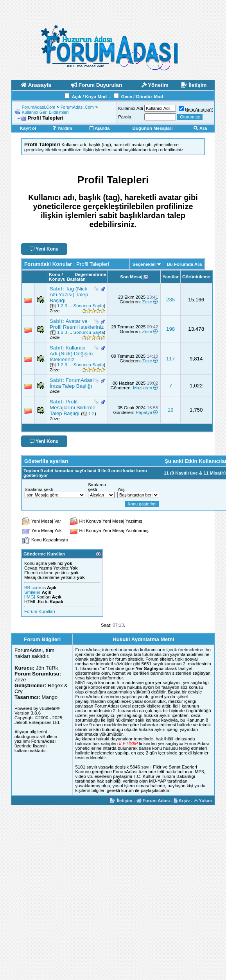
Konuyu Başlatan (67, 279)
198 (170, 329)
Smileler (32, 592)
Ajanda (100, 128)
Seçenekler (144, 264)
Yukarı (203, 801)
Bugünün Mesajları (153, 128)
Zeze (55, 311)
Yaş (121, 489)
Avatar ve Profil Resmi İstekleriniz (77, 324)
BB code (33, 588)
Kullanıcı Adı (131, 108)
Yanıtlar (170, 277)
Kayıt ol (28, 128)
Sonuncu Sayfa (89, 306)
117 (170, 359)
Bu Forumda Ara (184, 264)
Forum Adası (153, 801)
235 (170, 300)
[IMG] (30, 597)
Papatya (144, 412)
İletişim (121, 801)
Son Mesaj (131, 277)
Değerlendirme (91, 274)
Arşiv (182, 801)
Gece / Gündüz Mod (142, 97)
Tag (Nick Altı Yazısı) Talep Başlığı (69, 295)
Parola (125, 117)
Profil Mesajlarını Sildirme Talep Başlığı (73, 408)
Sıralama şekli (39, 489)
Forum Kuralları (40, 611)
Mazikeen (143, 388)
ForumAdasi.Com (39, 107)
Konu (55, 274)
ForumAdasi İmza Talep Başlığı (72, 383)
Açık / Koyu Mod (89, 97)
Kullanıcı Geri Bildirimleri (45, 112)
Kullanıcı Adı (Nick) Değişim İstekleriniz (71, 354)
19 (171, 410)
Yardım (62, 128)
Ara (200, 128)
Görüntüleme (196, 277)
